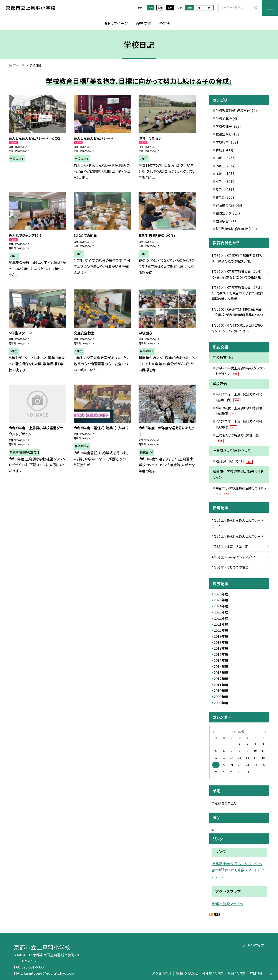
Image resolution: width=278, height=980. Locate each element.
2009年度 (221, 697)
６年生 (220, 197)
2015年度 (221, 660)
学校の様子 (224, 126)
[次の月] (265, 731)
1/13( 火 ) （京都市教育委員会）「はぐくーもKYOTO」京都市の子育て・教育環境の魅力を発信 (237, 293)
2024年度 (221, 606)
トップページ (118, 23)
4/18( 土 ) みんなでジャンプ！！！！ (234, 557)
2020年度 (221, 630)
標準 (190, 8)
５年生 (220, 189)
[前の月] (213, 731)
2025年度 (221, 600)
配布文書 (144, 23)
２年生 (220, 166)
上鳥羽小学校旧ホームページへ (237, 864)
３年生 (220, 174)
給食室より (223, 213)
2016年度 (221, 654)
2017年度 (221, 648)
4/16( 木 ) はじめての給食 (230, 567)
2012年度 (221, 679)
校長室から (224, 134)
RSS (217, 914)
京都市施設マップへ (227, 904)
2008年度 (221, 703)
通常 (151, 8)
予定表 (165, 23)
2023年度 (221, 612)
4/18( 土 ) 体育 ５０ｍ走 (230, 546)
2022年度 (221, 618)
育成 (219, 150)
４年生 (220, 181)
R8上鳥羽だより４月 (234, 461)
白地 (160, 8)
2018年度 (221, 642)
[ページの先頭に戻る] (272, 974)
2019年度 (221, 636)
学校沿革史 (224, 118)
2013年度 (221, 673)
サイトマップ (255, 945)
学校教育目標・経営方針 (233, 110)
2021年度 (221, 624)
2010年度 (221, 691)
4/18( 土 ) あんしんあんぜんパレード (237, 536)
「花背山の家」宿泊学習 (232, 229)
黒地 (170, 8)
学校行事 (222, 142)
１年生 (220, 158)
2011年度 (221, 685)
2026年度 (221, 594)
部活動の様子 (225, 205)
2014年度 (221, 666)
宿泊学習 (222, 221)
